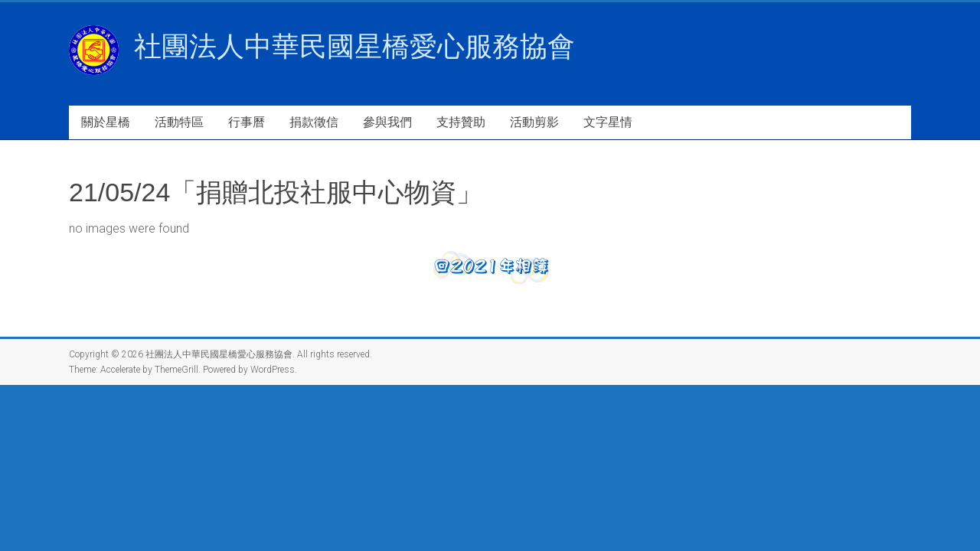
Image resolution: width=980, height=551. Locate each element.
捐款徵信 (314, 122)
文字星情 (608, 122)
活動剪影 (534, 122)
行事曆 (247, 122)
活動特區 (179, 122)
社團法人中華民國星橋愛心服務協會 (354, 46)
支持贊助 (461, 122)
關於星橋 (106, 122)
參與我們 (387, 122)
